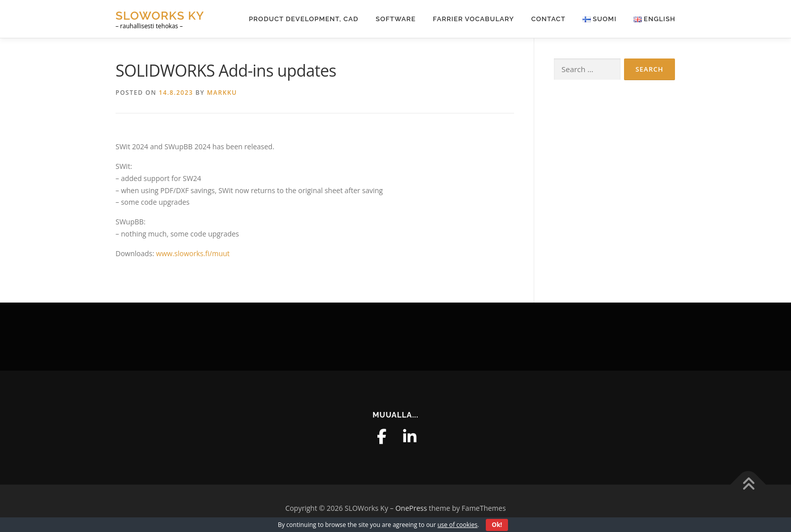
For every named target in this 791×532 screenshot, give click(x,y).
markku (222, 93)
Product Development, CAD (304, 19)
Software (396, 19)
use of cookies (457, 525)
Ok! (497, 525)
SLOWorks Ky (160, 15)
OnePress (411, 508)
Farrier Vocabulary (473, 19)
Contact (548, 19)
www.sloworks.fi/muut (193, 253)
